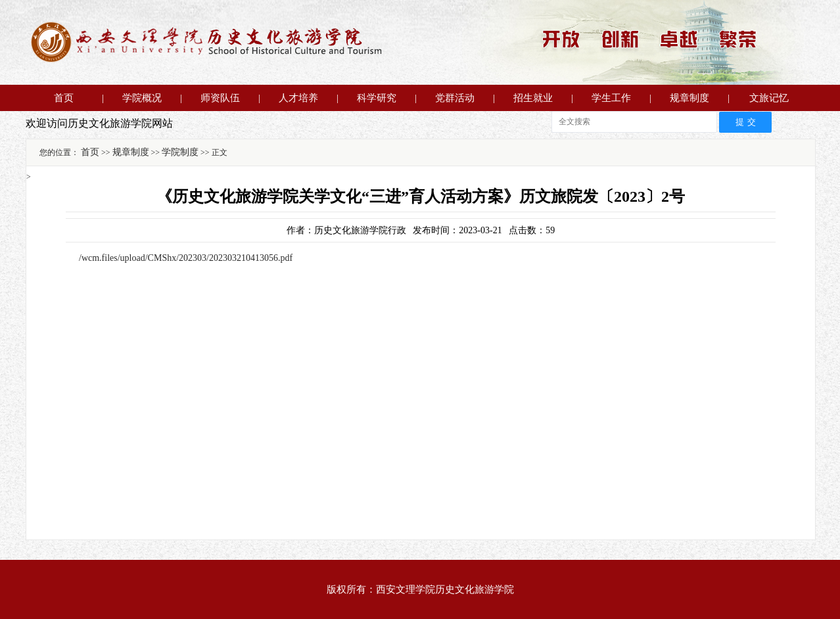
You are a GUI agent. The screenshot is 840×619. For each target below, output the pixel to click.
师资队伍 (220, 98)
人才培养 (298, 98)
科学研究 (377, 98)
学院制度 (180, 152)
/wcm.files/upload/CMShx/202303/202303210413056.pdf (186, 258)
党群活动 (455, 98)
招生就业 (533, 98)
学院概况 (142, 98)
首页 (64, 98)
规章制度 (689, 98)
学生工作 (611, 98)
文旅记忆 (769, 98)
